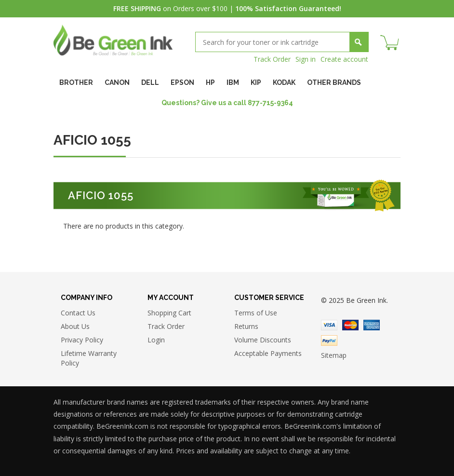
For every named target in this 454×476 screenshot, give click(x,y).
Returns (246, 326)
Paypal (329, 340)
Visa (329, 325)
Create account (344, 59)
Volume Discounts (263, 340)
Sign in (306, 59)
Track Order (272, 59)
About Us (75, 326)
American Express (372, 325)
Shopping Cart (169, 313)
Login (156, 340)
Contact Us (78, 313)
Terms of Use (256, 313)
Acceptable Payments (268, 353)
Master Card (350, 325)
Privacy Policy (82, 340)
